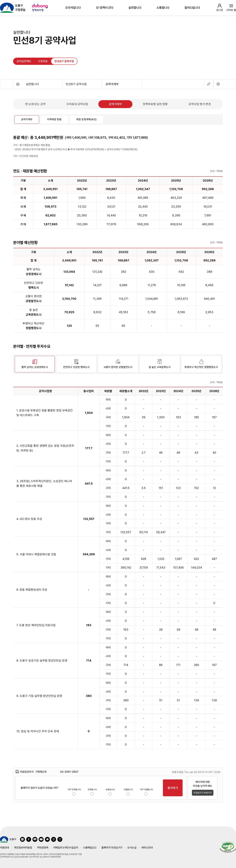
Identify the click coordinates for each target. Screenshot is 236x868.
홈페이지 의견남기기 (112, 848)
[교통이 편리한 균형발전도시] (118, 364)
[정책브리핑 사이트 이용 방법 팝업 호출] (40, 8)
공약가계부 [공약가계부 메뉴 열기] (122, 84)
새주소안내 (147, 848)
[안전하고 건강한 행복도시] (76, 364)
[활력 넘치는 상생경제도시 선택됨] (35, 364)
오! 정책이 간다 (105, 8)
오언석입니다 (73, 8)
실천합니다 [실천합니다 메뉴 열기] (42, 84)
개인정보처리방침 (23, 848)
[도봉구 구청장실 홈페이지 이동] (13, 8)
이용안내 (5, 848)
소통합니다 (163, 8)
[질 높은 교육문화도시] (160, 364)
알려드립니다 (192, 8)
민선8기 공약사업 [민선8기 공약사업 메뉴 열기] (82, 84)
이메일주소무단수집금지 (66, 848)
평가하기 (173, 788)
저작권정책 (43, 848)
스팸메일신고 (90, 848)
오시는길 (132, 848)
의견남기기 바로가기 (203, 793)
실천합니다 (135, 8)
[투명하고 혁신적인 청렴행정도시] (201, 364)
